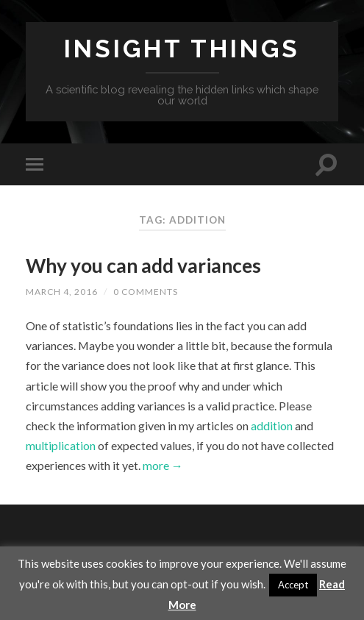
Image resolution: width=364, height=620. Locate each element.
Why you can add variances (143, 266)
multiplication (62, 445)
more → (162, 465)
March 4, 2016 (62, 292)
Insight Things (182, 49)
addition (273, 425)
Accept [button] (293, 585)
